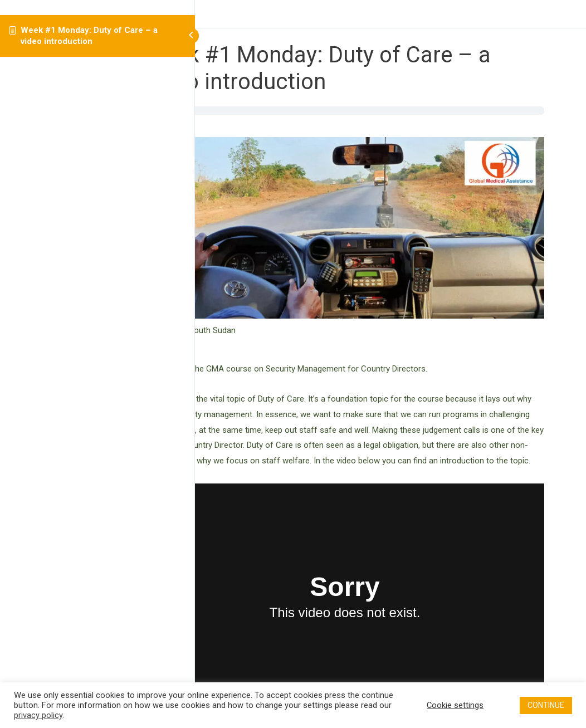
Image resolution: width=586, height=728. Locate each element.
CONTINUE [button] (546, 705)
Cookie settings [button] (455, 705)
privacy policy (38, 715)
